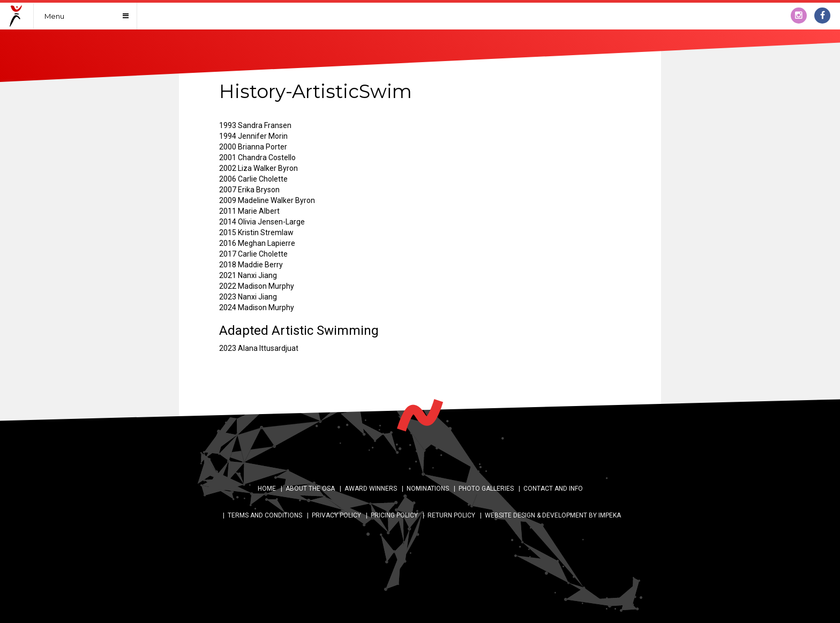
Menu (54, 16)
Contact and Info (553, 489)
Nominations (428, 489)
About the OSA (310, 489)
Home (267, 489)
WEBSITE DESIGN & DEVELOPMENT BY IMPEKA (553, 515)
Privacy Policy (336, 515)
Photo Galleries (486, 489)
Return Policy (451, 515)
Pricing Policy (394, 515)
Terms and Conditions (265, 515)
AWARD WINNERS (371, 489)
